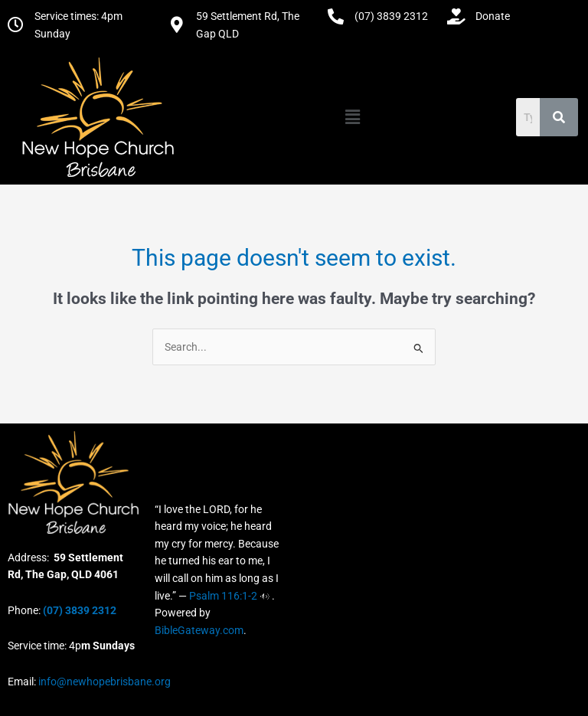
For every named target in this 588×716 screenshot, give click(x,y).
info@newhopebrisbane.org (103, 682)
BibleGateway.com (199, 630)
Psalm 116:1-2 (223, 596)
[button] (352, 117)
